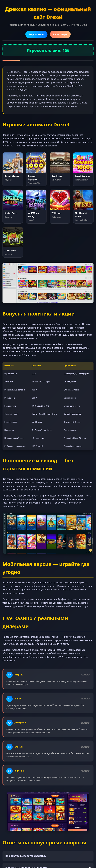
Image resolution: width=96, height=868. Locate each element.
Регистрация (60, 34)
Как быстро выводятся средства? (48, 856)
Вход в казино (36, 34)
